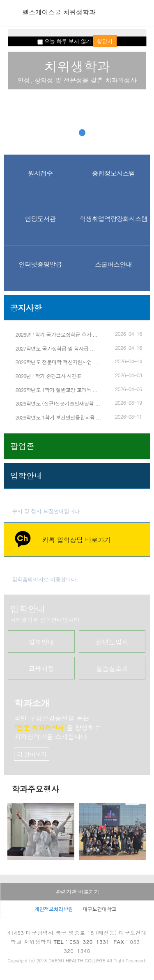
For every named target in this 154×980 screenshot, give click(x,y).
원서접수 (40, 173)
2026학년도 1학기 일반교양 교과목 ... (56, 390)
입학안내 (41, 642)
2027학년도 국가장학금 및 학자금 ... (55, 349)
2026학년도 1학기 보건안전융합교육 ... (58, 417)
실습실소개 (112, 669)
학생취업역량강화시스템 (114, 219)
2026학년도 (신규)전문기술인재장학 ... (57, 403)
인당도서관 (40, 219)
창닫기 (105, 41)
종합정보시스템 (114, 173)
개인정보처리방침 (54, 909)
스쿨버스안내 (113, 264)
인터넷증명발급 (40, 264)
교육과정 (41, 669)
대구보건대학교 (99, 909)
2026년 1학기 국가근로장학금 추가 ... (56, 335)
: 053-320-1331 (81, 942)
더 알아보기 (32, 754)
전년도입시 (112, 642)
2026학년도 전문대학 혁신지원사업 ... (56, 362)
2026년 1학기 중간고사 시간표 (48, 376)
